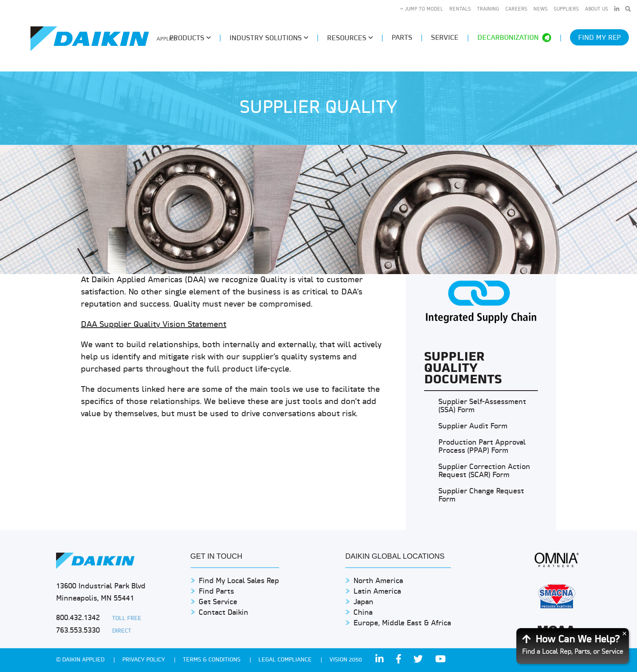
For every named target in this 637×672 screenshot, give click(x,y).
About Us (597, 9)
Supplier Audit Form (473, 427)
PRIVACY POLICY (144, 660)
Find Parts (216, 592)
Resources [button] (350, 38)
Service (445, 38)
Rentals (460, 9)
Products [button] (190, 38)
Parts (402, 38)
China (363, 613)
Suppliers (566, 9)
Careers (516, 9)
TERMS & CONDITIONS (212, 660)
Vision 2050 (346, 660)
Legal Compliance (286, 660)
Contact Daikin (223, 613)
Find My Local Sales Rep (239, 581)
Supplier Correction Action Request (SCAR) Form (484, 471)
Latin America (377, 592)
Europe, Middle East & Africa (402, 623)
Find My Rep (599, 38)
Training (488, 9)
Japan (363, 602)
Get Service (218, 602)
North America (378, 581)
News (541, 9)
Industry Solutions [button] (269, 38)
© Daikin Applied (81, 660)
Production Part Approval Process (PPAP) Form (482, 447)
